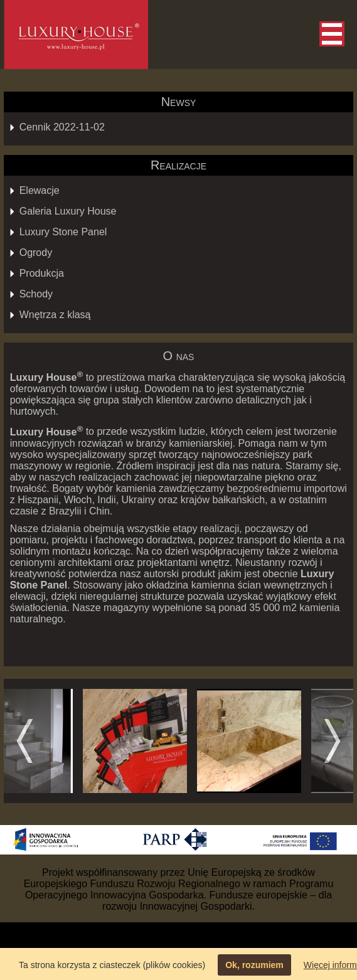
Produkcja (42, 273)
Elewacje (40, 190)
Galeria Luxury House (68, 211)
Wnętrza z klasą (55, 315)
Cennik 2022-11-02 (62, 127)
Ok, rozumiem (254, 965)
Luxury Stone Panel (63, 232)
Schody (36, 294)
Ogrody (36, 253)
